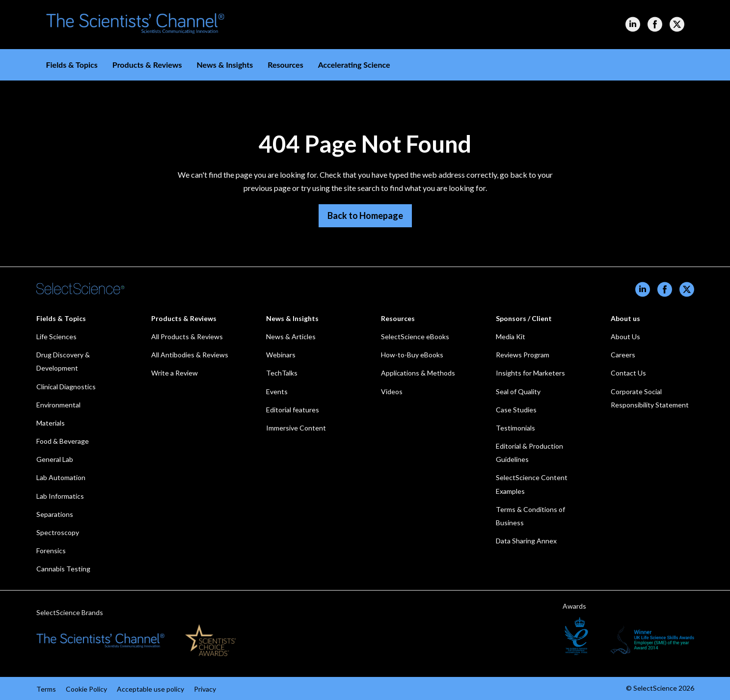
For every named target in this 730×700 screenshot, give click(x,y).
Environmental (58, 405)
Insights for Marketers (530, 373)
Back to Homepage (365, 215)
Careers (623, 355)
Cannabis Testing (63, 569)
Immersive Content (296, 428)
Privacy (205, 689)
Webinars (281, 355)
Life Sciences (56, 337)
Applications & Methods (418, 373)
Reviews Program (523, 355)
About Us (625, 337)
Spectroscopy (58, 532)
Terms (46, 689)
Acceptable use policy (150, 689)
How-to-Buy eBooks (412, 355)
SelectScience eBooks (415, 337)
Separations (55, 514)
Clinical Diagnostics (66, 387)
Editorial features (293, 410)
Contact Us (628, 373)
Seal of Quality (518, 391)
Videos (392, 391)
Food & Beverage (63, 441)
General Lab (55, 459)
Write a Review (175, 373)
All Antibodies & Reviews (190, 355)
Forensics (51, 551)
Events (277, 391)
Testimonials (515, 428)
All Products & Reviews (187, 337)
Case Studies (516, 410)
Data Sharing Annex (526, 541)
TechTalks (282, 373)
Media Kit (511, 337)
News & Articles (291, 337)
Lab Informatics (60, 496)
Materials (51, 423)
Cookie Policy (86, 689)
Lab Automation (61, 477)
